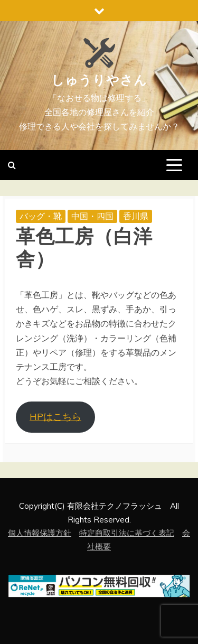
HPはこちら (55, 417)
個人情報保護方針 (40, 533)
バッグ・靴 (41, 216)
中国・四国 (92, 216)
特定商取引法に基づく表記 (127, 533)
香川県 (136, 216)
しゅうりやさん (99, 80)
